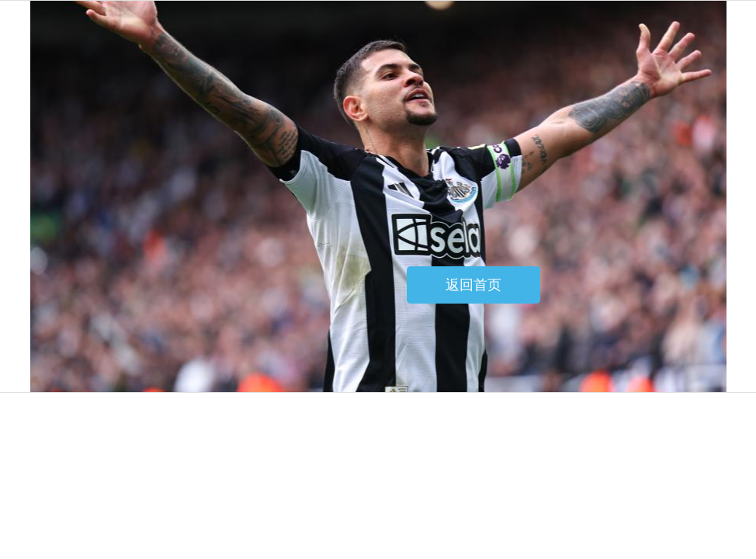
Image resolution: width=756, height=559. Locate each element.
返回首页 (473, 285)
